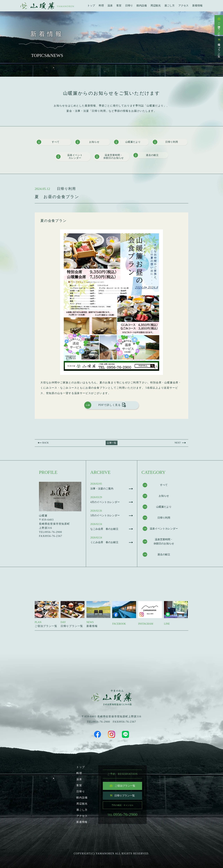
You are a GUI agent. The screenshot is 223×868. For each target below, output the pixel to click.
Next (176, 442)
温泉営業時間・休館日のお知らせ (110, 157)
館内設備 (142, 6)
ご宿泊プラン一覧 (219, 25)
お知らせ (87, 142)
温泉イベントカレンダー (70, 157)
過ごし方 (170, 6)
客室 (119, 6)
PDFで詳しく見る (105, 406)
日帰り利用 (166, 142)
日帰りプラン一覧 (219, 46)
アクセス (183, 6)
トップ (91, 6)
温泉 (110, 6)
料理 (101, 6)
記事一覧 (112, 442)
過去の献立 (146, 155)
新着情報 (197, 6)
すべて (48, 142)
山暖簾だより (128, 142)
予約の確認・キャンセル (122, 804)
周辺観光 (156, 6)
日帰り (129, 6)
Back (47, 442)
